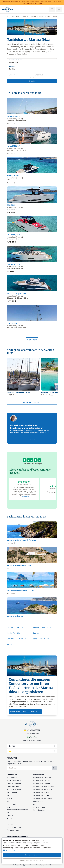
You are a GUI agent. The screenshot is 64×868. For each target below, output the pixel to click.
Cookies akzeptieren (32, 855)
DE (32, 751)
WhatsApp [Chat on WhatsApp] (32, 737)
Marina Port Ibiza (14, 633)
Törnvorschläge (39, 807)
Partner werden (13, 830)
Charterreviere (39, 801)
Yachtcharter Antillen (41, 795)
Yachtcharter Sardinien (42, 778)
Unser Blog (11, 816)
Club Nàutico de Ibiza (15, 627)
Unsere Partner (13, 786)
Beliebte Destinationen (17, 836)
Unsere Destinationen (32, 402)
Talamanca (11, 644)
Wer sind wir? (12, 778)
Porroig (36, 633)
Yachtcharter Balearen (42, 783)
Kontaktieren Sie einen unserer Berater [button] (25, 712)
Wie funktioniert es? (15, 781)
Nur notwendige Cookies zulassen (32, 860)
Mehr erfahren (9, 850)
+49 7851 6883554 (32, 730)
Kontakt (32, 439)
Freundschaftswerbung (16, 789)
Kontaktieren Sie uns (32, 741)
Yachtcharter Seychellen (42, 798)
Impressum (11, 804)
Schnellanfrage (39, 810)
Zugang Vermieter (14, 827)
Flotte (35, 804)
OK (54, 768)
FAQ (9, 795)
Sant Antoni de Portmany (17, 639)
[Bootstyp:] (32, 68)
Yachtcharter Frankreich (42, 789)
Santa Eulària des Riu (41, 639)
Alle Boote (32, 340)
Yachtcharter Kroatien (42, 781)
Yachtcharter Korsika (41, 792)
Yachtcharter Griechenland (44, 786)
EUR (32, 746)
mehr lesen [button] (26, 496)
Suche (32, 81)
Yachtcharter (23, 810)
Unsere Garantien (14, 783)
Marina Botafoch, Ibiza (42, 627)
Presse (10, 798)
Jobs (9, 801)
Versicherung (12, 792)
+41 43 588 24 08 (32, 734)
